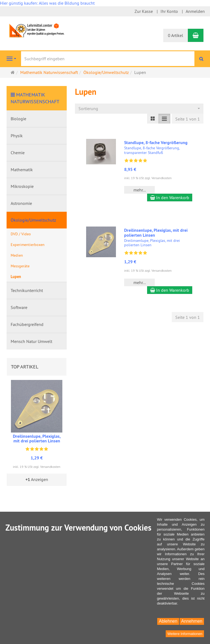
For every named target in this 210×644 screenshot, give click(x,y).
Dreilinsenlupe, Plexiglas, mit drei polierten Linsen (156, 233)
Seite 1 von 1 (188, 119)
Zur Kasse (144, 11)
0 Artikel (176, 35)
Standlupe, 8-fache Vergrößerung (156, 143)
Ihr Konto (169, 11)
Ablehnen (168, 621)
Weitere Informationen (185, 634)
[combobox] (139, 109)
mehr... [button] (140, 190)
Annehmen (192, 621)
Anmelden (195, 11)
